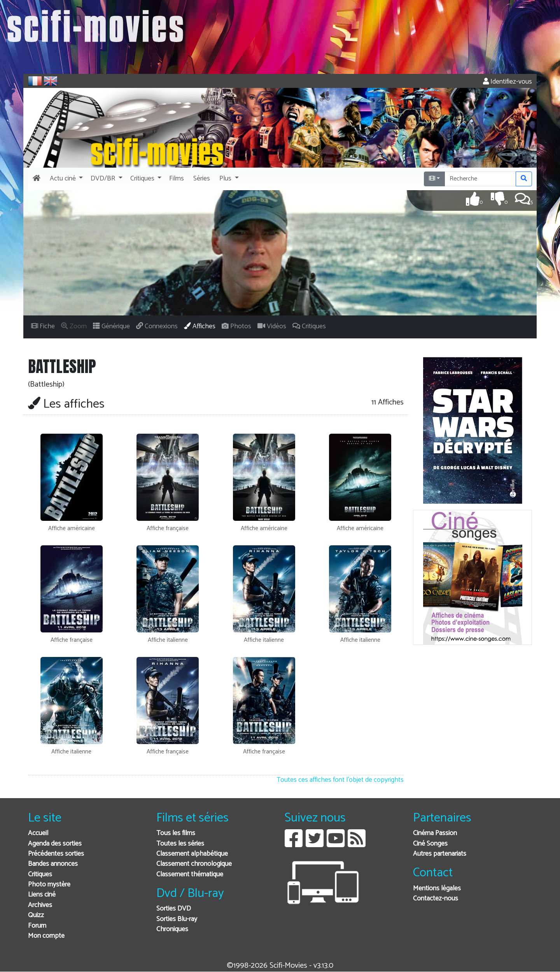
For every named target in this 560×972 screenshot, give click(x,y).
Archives (40, 905)
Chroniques (172, 929)
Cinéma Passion (435, 833)
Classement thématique (190, 875)
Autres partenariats (440, 854)
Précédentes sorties (56, 854)
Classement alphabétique (192, 854)
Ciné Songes (430, 844)
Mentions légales (437, 889)
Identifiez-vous (507, 82)
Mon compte (46, 936)
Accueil (38, 833)
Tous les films (176, 833)
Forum (37, 926)
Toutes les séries (180, 844)
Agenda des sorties (55, 844)
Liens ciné (42, 895)
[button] (66, 179)
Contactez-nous (436, 899)
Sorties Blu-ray (177, 919)
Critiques (40, 875)
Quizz (36, 915)
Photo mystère (49, 885)
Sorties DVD (174, 909)
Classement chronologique (194, 864)
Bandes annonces (53, 864)
